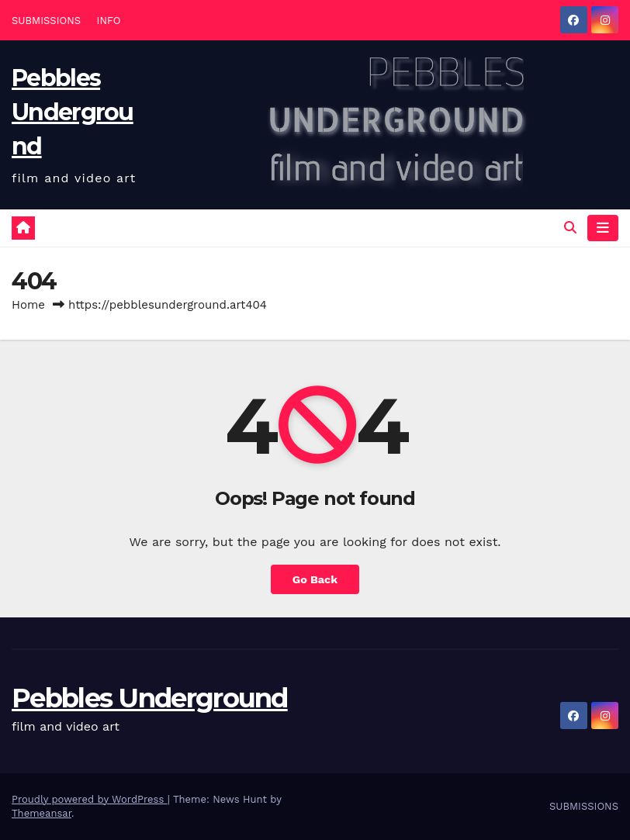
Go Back (315, 579)
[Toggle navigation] (603, 228)
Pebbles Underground (73, 112)
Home (28, 305)
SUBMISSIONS (46, 21)
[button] (570, 228)
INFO (109, 21)
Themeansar (42, 813)
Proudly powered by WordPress (90, 799)
